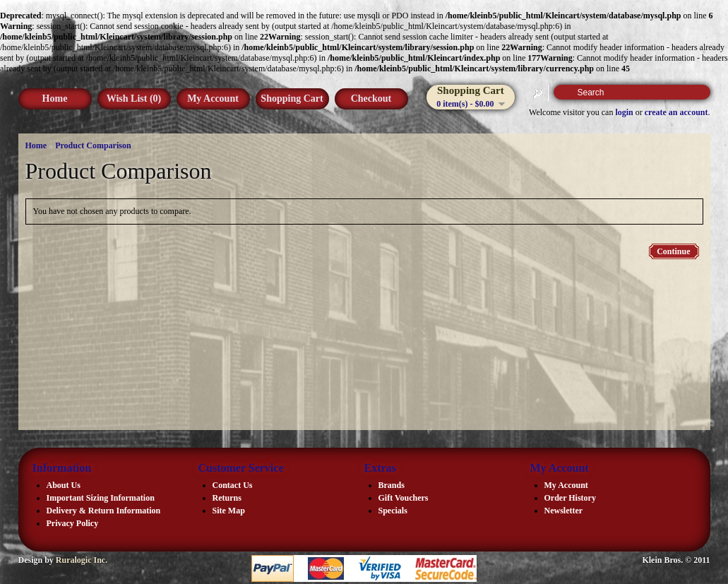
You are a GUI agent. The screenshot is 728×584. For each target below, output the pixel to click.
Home (55, 99)
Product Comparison (93, 145)
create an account (676, 112)
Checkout (371, 99)
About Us (64, 485)
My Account (213, 99)
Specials (393, 511)
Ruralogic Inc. (82, 560)
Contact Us (233, 485)
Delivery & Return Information (104, 511)
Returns (227, 498)
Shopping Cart (292, 99)
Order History (570, 498)
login (624, 112)
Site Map (229, 511)
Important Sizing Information (101, 498)
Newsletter (564, 511)
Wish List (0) (134, 99)
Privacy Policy (73, 523)
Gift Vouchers (404, 498)
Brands (392, 485)
